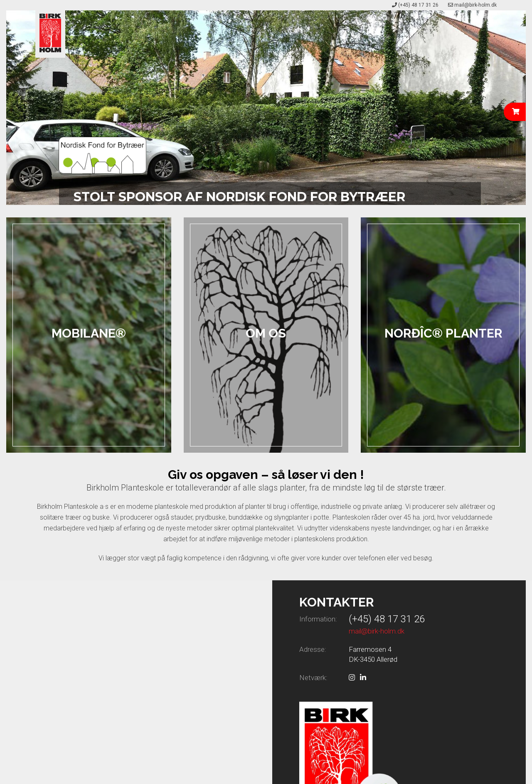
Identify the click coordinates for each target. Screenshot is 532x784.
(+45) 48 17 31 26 (418, 5)
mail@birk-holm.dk (475, 5)
